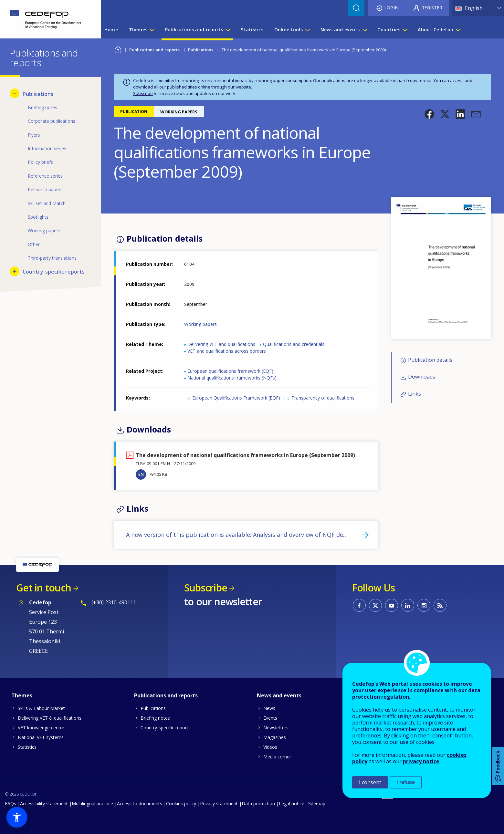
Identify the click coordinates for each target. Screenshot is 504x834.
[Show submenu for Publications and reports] (227, 30)
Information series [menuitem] (47, 148)
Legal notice (292, 803)
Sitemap (317, 803)
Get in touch (44, 588)
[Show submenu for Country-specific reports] (15, 271)
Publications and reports (154, 50)
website (243, 87)
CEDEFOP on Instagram (424, 605)
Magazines (275, 737)
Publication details (430, 360)
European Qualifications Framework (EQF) (236, 398)
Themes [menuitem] (138, 30)
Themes (22, 695)
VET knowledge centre (41, 728)
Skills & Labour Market (41, 708)
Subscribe (143, 93)
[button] (429, 114)
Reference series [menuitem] (45, 176)
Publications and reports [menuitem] (194, 30)
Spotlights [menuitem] (38, 217)
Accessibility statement (44, 803)
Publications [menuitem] (38, 94)
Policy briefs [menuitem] (40, 162)
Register (432, 8)
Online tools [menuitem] (289, 30)
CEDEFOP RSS (440, 605)
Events (270, 718)
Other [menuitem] (34, 244)
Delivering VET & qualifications (50, 718)
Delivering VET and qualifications (221, 344)
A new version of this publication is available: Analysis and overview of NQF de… (237, 535)
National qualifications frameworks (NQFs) (232, 378)
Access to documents (140, 803)
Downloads (422, 377)
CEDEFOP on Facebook (359, 605)
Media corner (277, 757)
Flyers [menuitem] (34, 135)
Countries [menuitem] (389, 30)
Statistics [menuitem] (252, 30)
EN (141, 474)
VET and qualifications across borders (227, 351)
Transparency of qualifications (323, 398)
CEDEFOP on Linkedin (408, 605)
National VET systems (41, 737)
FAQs (10, 803)
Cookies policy (181, 803)
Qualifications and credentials (294, 344)
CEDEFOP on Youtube (392, 605)
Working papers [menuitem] (44, 230)
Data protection (258, 803)
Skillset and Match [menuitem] (47, 203)
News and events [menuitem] (340, 30)
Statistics (27, 747)
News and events (279, 695)
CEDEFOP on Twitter (375, 605)
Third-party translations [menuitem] (52, 258)
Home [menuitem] (111, 30)
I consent (370, 782)
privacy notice (421, 761)
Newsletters (276, 728)
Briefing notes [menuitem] (42, 107)
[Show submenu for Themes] (152, 30)
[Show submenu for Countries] (405, 30)
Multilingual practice (92, 803)
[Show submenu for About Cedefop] (458, 30)
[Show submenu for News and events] (364, 30)
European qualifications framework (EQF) (230, 371)
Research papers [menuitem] (45, 189)
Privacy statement (219, 803)
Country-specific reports (166, 728)
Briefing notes (155, 718)
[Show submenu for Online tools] (307, 30)
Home (118, 49)
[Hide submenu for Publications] (15, 93)
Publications (201, 50)
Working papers (200, 324)
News (269, 708)
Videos (270, 747)
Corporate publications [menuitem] (52, 121)
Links (415, 394)
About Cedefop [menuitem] (436, 30)
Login (391, 8)
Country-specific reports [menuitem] (54, 272)
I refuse (406, 782)
